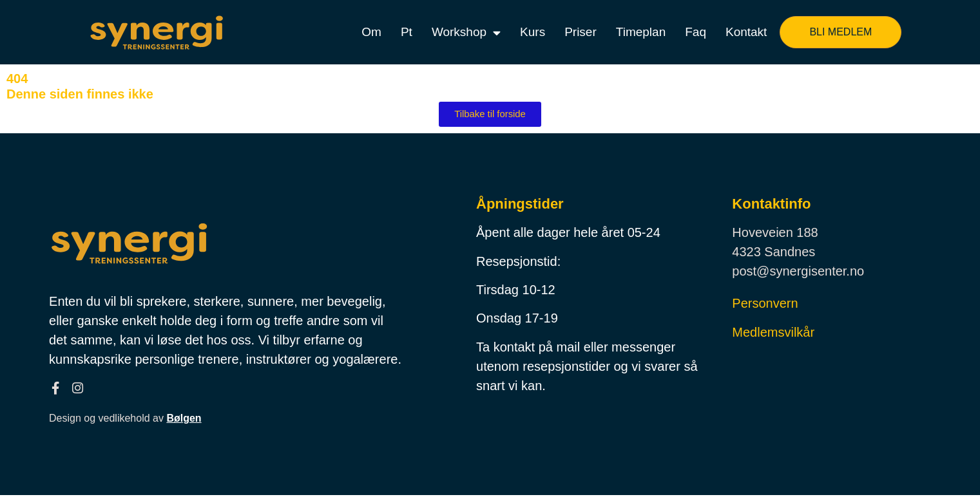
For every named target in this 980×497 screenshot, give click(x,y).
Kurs (533, 32)
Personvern (765, 304)
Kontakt (746, 32)
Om (371, 32)
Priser (581, 32)
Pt (407, 32)
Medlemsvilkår (773, 333)
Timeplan (641, 32)
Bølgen (184, 421)
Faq (696, 32)
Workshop (466, 33)
